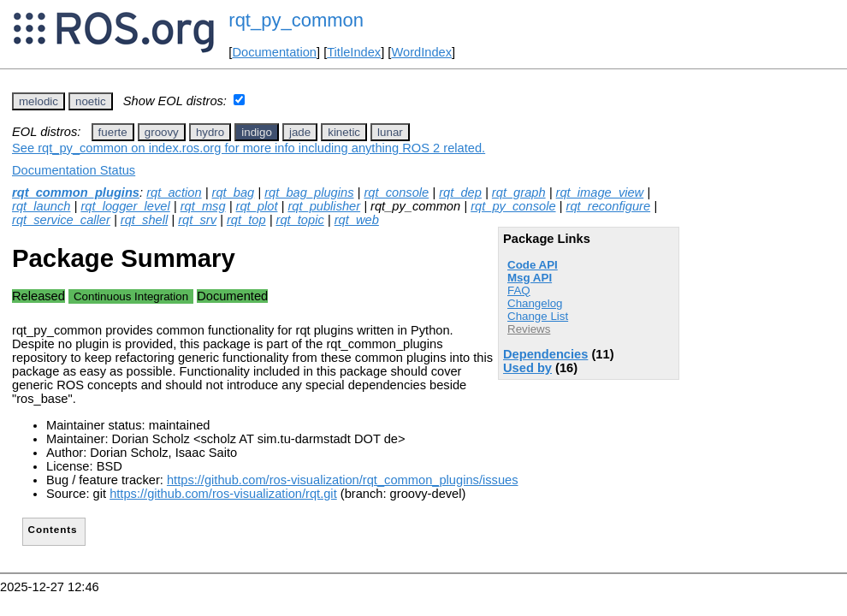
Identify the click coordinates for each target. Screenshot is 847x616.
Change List (538, 316)
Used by (527, 368)
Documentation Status (74, 170)
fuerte (113, 132)
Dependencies (545, 354)
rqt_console (396, 192)
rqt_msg (203, 206)
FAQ (519, 290)
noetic (91, 101)
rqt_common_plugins (76, 192)
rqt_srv (197, 220)
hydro (210, 132)
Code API (533, 265)
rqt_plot (257, 206)
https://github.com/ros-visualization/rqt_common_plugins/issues (343, 480)
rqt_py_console (513, 206)
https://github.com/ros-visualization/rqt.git (223, 494)
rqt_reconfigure (609, 206)
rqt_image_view (600, 192)
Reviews (529, 329)
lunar (390, 132)
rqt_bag (234, 192)
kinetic (344, 132)
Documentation (274, 52)
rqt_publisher (324, 206)
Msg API (530, 278)
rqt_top (246, 220)
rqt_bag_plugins (309, 192)
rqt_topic (300, 220)
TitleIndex (354, 52)
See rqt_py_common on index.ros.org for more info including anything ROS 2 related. (249, 148)
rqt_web (357, 220)
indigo (257, 132)
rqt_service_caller (61, 220)
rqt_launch (41, 206)
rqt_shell (144, 220)
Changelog (535, 303)
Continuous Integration (131, 296)
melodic (38, 101)
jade (300, 132)
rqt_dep (460, 192)
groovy (162, 132)
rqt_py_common (296, 20)
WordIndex (421, 52)
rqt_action (174, 192)
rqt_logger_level (125, 206)
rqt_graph (519, 192)
